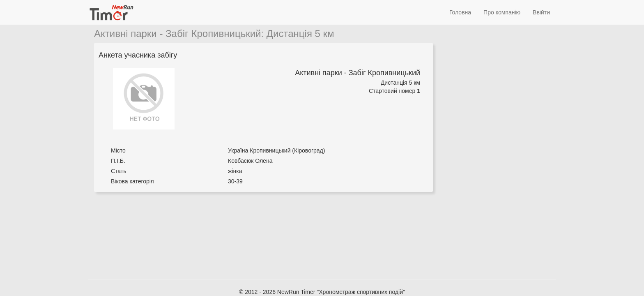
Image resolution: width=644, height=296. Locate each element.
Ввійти (541, 12)
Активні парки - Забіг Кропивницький (178, 34)
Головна (460, 12)
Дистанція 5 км (300, 34)
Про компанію (502, 12)
